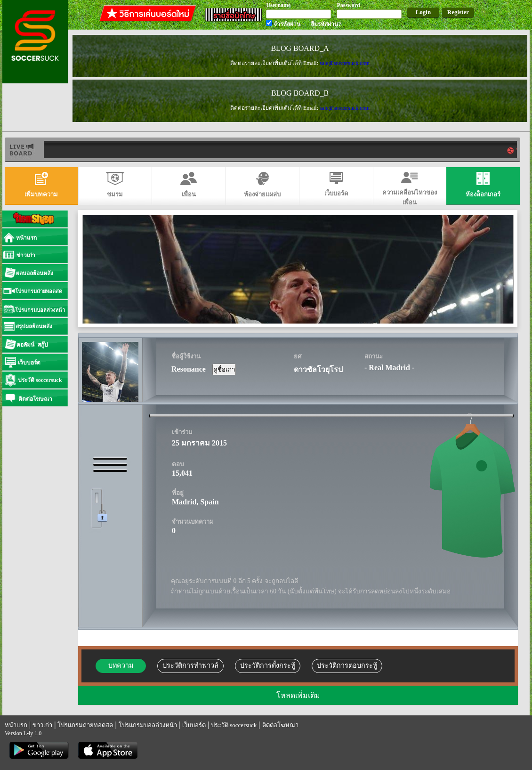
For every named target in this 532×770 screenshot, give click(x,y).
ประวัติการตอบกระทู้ (347, 665)
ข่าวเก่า (42, 725)
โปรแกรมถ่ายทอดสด (85, 725)
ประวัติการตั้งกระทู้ (268, 665)
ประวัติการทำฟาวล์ (190, 665)
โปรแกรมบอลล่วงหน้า (148, 725)
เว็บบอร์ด (194, 725)
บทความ (121, 665)
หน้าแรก (16, 725)
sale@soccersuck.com (345, 63)
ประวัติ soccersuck (234, 725)
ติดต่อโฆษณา (280, 725)
